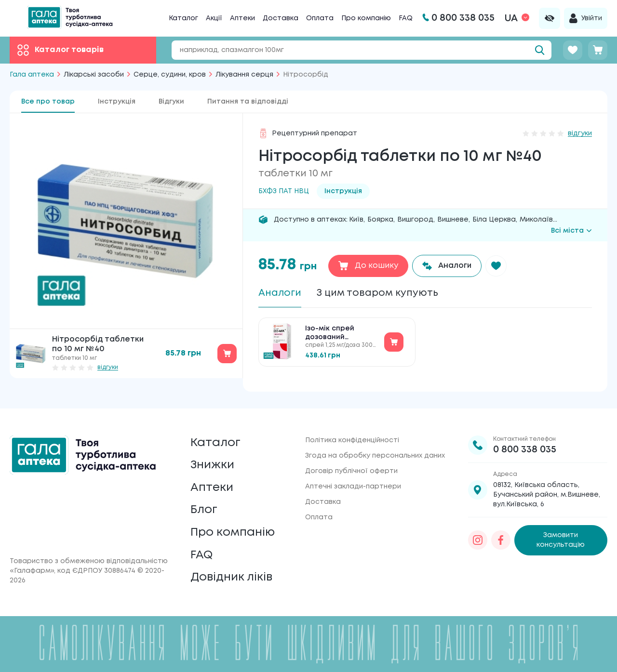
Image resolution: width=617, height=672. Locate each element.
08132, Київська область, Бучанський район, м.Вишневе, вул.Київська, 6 (547, 493)
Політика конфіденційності (352, 439)
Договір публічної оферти (351, 470)
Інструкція (117, 102)
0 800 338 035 (525, 448)
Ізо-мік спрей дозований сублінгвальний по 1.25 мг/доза (339, 334)
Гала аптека (32, 75)
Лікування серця (244, 75)
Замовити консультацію (561, 539)
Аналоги (280, 293)
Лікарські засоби (94, 75)
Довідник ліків (232, 577)
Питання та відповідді (248, 102)
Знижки (212, 464)
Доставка (281, 18)
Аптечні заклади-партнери (353, 485)
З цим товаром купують (377, 293)
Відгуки (171, 102)
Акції (214, 18)
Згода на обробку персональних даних (375, 454)
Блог (204, 509)
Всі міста (571, 231)
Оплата (320, 18)
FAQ (406, 18)
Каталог (183, 18)
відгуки (108, 367)
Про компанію (366, 18)
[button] (496, 266)
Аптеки (242, 18)
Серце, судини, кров (170, 75)
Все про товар (48, 102)
